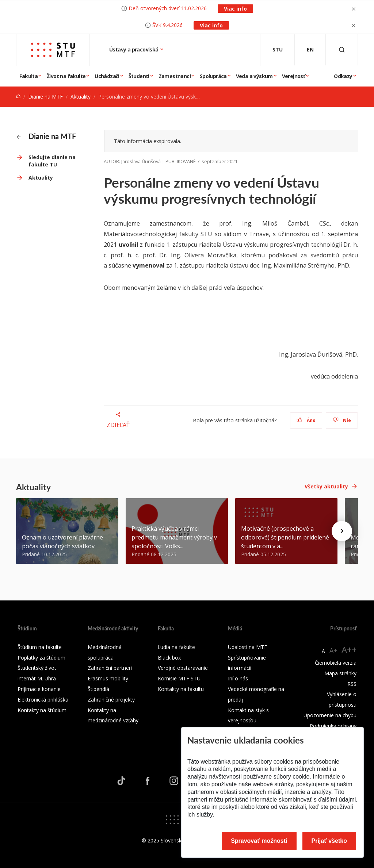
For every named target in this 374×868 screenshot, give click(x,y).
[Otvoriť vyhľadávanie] (342, 50)
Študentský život (37, 668)
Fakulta (28, 76)
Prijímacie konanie (39, 689)
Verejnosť (294, 76)
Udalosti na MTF (247, 647)
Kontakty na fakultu (181, 689)
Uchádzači (107, 76)
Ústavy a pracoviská (134, 49)
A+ (333, 650)
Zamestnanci (175, 76)
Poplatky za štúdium (41, 658)
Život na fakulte (66, 76)
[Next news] (342, 531)
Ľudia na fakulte (176, 647)
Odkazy (343, 76)
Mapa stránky (340, 673)
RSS (352, 684)
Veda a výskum (254, 76)
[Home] (18, 97)
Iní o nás (238, 678)
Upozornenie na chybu (330, 715)
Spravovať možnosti (259, 841)
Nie (342, 420)
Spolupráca (213, 76)
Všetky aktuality (326, 486)
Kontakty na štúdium (42, 710)
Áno (306, 420)
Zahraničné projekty (111, 700)
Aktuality (81, 97)
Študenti (139, 76)
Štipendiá (98, 689)
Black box (169, 658)
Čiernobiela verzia (336, 663)
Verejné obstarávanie (183, 668)
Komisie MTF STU (179, 678)
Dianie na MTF (45, 97)
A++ (349, 650)
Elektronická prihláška (43, 700)
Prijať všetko (329, 841)
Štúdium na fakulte (40, 647)
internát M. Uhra (37, 678)
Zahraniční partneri (110, 668)
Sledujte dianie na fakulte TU (52, 161)
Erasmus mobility (108, 678)
